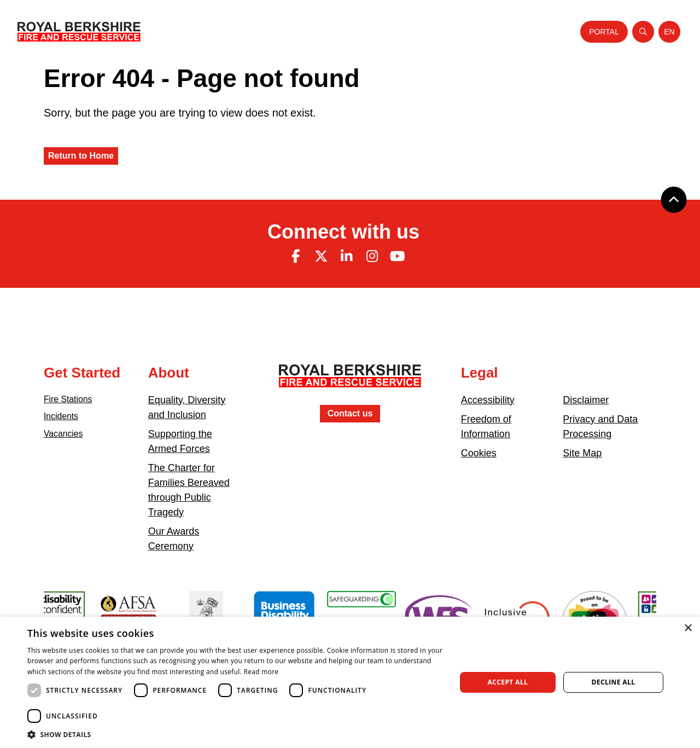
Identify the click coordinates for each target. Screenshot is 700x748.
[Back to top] (674, 200)
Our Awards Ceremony (174, 539)
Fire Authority (426, 31)
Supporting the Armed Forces (180, 441)
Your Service (290, 31)
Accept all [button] (508, 682)
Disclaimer (586, 400)
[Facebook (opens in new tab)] (295, 256)
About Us (243, 31)
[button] (235, 734)
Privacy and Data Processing (600, 427)
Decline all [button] (614, 682)
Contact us (350, 413)
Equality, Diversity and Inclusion (187, 407)
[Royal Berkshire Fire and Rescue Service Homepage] (79, 32)
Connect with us (343, 232)
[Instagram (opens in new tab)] (372, 256)
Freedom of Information (486, 427)
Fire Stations (71, 400)
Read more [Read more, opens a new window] (261, 672)
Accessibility (488, 400)
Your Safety (339, 31)
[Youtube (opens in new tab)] (398, 256)
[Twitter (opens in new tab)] (321, 256)
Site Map (582, 453)
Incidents (63, 419)
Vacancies (66, 438)
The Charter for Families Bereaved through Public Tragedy (189, 490)
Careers (381, 31)
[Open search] (643, 32)
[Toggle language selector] (669, 32)
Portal (604, 32)
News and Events (489, 31)
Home (209, 31)
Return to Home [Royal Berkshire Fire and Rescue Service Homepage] (81, 156)
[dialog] (350, 682)
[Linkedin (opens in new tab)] (347, 256)
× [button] (688, 628)
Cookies (479, 453)
